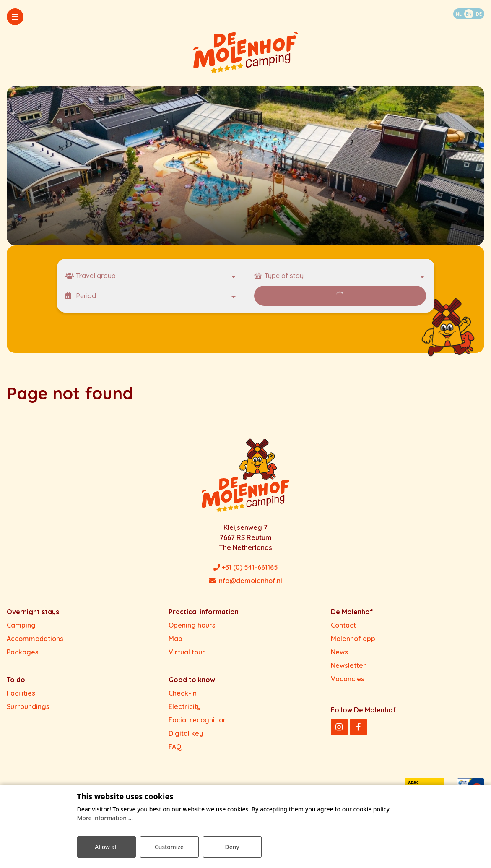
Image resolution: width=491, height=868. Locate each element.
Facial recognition (198, 720)
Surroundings (28, 706)
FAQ (175, 747)
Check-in (183, 693)
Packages (23, 652)
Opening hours (192, 625)
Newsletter (348, 665)
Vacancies (348, 679)
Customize (169, 846)
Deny (232, 846)
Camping (21, 625)
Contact (343, 625)
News (339, 652)
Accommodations (35, 639)
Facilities (21, 693)
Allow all (107, 846)
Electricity (185, 706)
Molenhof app (353, 639)
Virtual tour (187, 652)
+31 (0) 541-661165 (246, 567)
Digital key (186, 733)
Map (175, 639)
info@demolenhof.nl (245, 581)
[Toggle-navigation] (15, 17)
